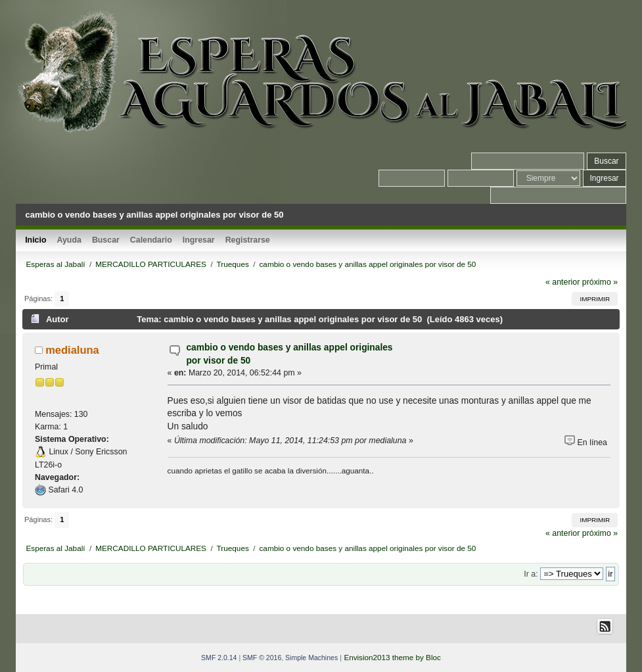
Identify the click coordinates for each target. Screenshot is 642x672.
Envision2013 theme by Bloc (392, 657)
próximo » (600, 282)
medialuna (72, 350)
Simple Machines (311, 658)
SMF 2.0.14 (219, 658)
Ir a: (531, 574)
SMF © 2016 (262, 658)
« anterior (562, 282)
